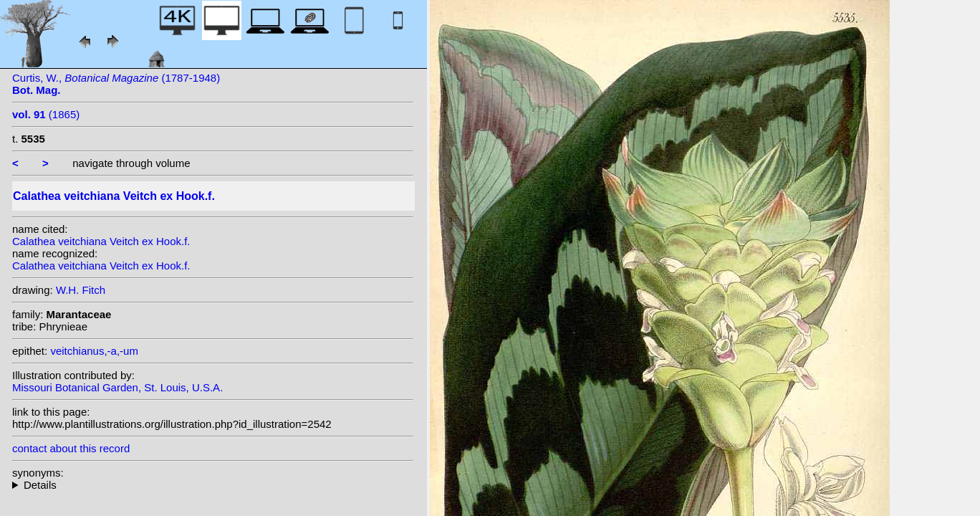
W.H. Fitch (81, 290)
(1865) (46, 114)
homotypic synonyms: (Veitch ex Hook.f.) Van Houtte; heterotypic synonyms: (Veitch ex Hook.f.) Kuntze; (213, 485)
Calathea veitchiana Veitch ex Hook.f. (101, 241)
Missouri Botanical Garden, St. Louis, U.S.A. (117, 387)
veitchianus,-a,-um (94, 351)
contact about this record (71, 448)
